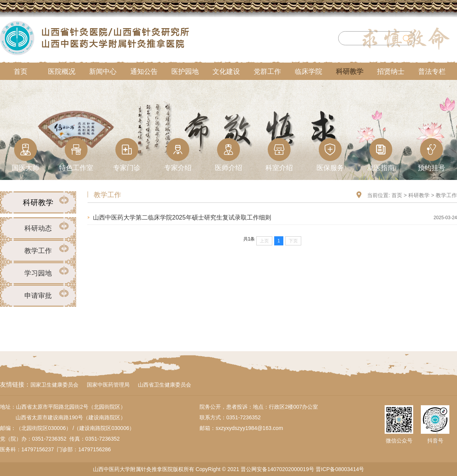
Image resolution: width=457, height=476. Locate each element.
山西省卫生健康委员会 (165, 385)
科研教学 (419, 195)
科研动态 (38, 228)
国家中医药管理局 (108, 385)
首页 (397, 195)
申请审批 (38, 296)
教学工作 (38, 251)
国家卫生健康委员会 (54, 385)
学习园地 (38, 273)
